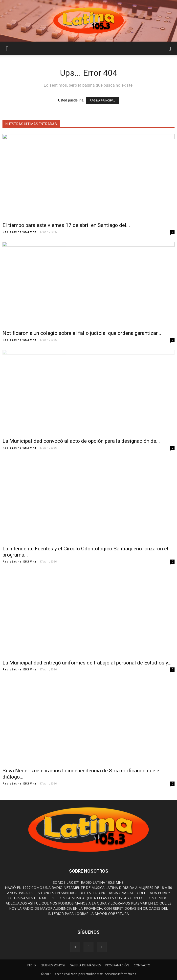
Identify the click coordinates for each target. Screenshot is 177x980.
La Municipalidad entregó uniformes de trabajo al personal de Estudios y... (87, 663)
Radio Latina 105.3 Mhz (19, 232)
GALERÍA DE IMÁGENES (85, 965)
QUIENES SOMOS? (53, 965)
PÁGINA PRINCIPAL (102, 100)
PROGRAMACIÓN (117, 965)
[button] (170, 48)
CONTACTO (142, 965)
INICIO (31, 965)
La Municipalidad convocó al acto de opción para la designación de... (81, 441)
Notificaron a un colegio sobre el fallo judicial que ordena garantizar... (82, 333)
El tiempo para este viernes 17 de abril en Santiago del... (66, 225)
